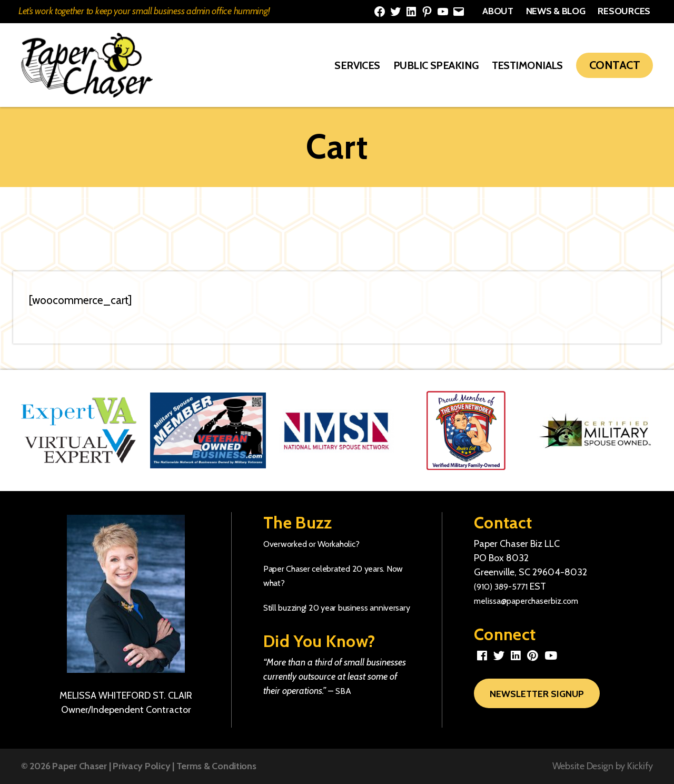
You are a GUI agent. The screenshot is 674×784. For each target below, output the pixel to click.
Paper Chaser (80, 766)
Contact (614, 65)
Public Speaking (436, 65)
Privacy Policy (141, 766)
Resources (624, 11)
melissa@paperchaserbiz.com (535, 601)
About (498, 11)
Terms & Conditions (216, 766)
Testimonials (527, 65)
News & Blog (556, 11)
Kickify (640, 766)
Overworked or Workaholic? (318, 544)
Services (357, 65)
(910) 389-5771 (504, 586)
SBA (344, 705)
